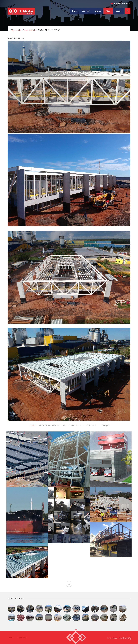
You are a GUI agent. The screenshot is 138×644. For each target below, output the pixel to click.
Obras (108, 11)
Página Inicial (16, 30)
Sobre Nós (86, 11)
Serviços (98, 11)
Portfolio (33, 30)
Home (74, 11)
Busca (129, 12)
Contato (119, 11)
